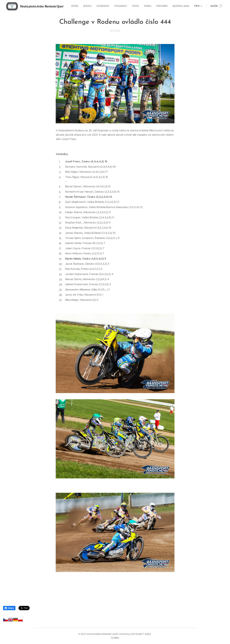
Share (9, 608)
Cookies (115, 638)
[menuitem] (78, 6)
